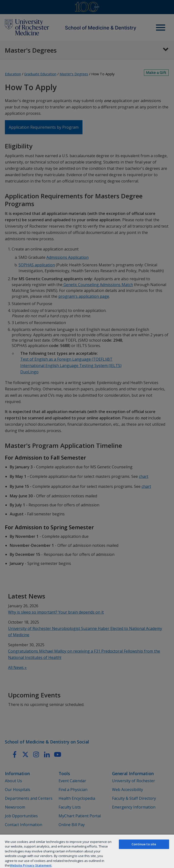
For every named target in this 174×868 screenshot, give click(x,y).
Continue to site (144, 844)
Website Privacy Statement (31, 865)
